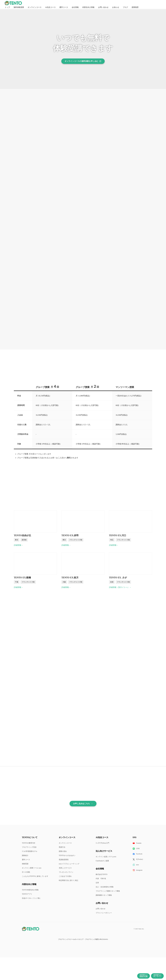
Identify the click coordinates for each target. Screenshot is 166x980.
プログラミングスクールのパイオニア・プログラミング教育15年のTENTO (83, 939)
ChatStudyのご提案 (102, 861)
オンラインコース (65, 843)
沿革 (97, 883)
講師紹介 (25, 855)
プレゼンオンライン (66, 872)
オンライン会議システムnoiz (106, 857)
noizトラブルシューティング (69, 864)
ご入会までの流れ (65, 876)
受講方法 (62, 847)
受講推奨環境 (64, 860)
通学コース (26, 860)
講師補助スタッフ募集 (104, 895)
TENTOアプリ (27, 894)
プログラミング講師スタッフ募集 (108, 891)
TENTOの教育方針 (29, 843)
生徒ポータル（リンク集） (32, 898)
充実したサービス (65, 868)
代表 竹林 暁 (101, 879)
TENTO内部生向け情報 (30, 890)
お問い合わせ (101, 909)
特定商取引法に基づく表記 (68, 880)
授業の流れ (63, 851)
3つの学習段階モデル (30, 851)
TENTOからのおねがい (67, 855)
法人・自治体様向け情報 (105, 887)
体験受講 (25, 864)
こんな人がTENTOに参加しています (35, 876)
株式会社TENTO (102, 874)
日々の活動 (26, 872)
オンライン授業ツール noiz (32, 868)
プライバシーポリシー (104, 913)
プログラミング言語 (29, 847)
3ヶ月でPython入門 (102, 843)
